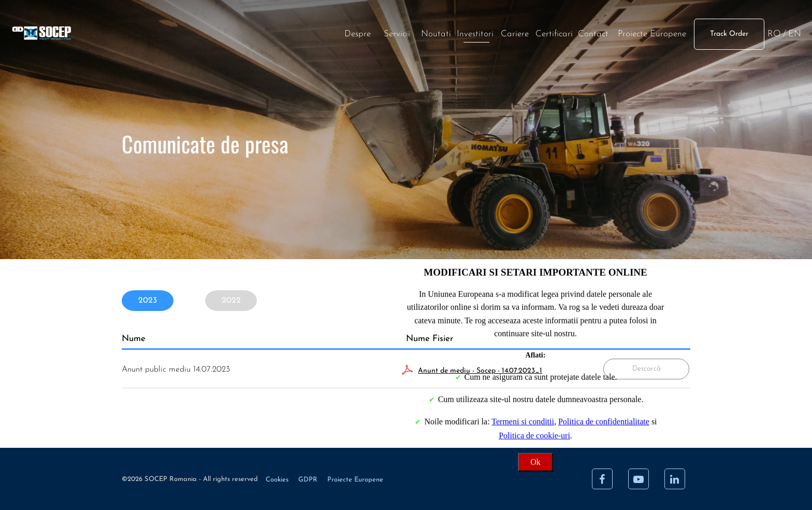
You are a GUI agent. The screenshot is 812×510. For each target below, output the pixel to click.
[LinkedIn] (675, 479)
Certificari (440, 47)
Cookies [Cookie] (278, 480)
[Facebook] (602, 479)
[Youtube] (639, 479)
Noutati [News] (323, 47)
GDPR (309, 480)
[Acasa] (161, 47)
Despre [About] (244, 47)
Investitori (362, 47)
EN (681, 47)
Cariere (401, 47)
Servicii (283, 47)
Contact (480, 47)
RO (660, 47)
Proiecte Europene (539, 47)
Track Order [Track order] (616, 47)
